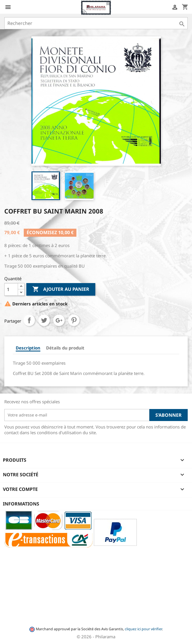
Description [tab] (28, 348)
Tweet (44, 320)
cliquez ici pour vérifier (143, 629)
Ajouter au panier (61, 289)
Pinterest (74, 320)
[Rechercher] (96, 23)
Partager (29, 320)
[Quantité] (11, 289)
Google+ (59, 320)
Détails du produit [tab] (65, 348)
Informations (21, 504)
